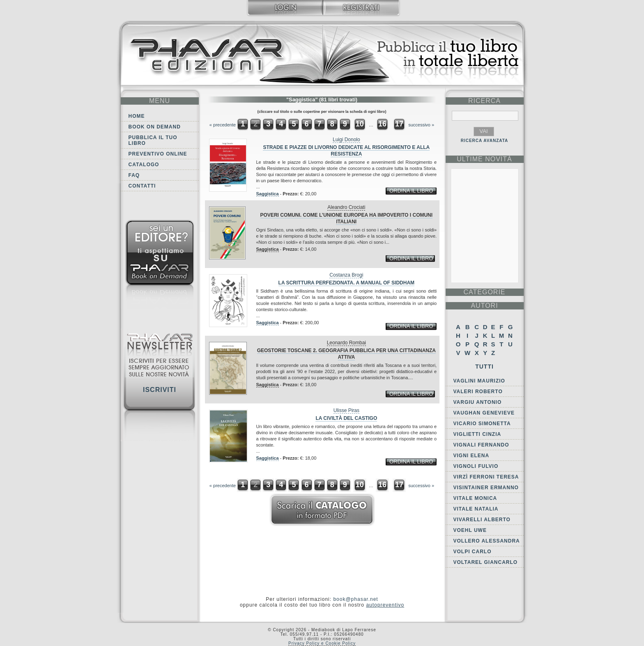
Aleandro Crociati (346, 207)
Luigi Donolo (346, 140)
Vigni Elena (471, 456)
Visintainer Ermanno (486, 488)
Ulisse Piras (346, 410)
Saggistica (268, 194)
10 (360, 124)
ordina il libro (411, 191)
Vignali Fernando (481, 445)
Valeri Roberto (478, 392)
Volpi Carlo (473, 552)
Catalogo (144, 165)
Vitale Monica (475, 498)
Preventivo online (158, 154)
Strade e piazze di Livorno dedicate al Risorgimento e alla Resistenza (346, 151)
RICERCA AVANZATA (485, 141)
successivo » (421, 125)
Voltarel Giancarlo (486, 562)
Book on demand (155, 127)
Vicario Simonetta (482, 424)
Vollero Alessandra (487, 541)
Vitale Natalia (476, 509)
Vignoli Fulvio (476, 466)
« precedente (223, 125)
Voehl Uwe (470, 530)
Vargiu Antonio (478, 402)
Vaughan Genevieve (484, 413)
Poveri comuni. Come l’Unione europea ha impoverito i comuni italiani (347, 218)
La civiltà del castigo (346, 418)
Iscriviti (160, 390)
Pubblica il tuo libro (153, 140)
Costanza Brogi (346, 275)
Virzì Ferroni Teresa (486, 477)
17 (399, 124)
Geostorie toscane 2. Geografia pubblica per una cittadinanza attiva (346, 354)
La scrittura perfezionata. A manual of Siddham (347, 283)
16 (382, 124)
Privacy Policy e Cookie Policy (322, 643)
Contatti (142, 186)
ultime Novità (484, 159)
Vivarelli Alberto (482, 520)
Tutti (484, 367)
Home (137, 116)
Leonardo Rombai (346, 343)
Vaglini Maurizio (479, 381)
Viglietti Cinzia (477, 434)
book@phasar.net (355, 599)
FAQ (134, 175)
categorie (484, 292)
